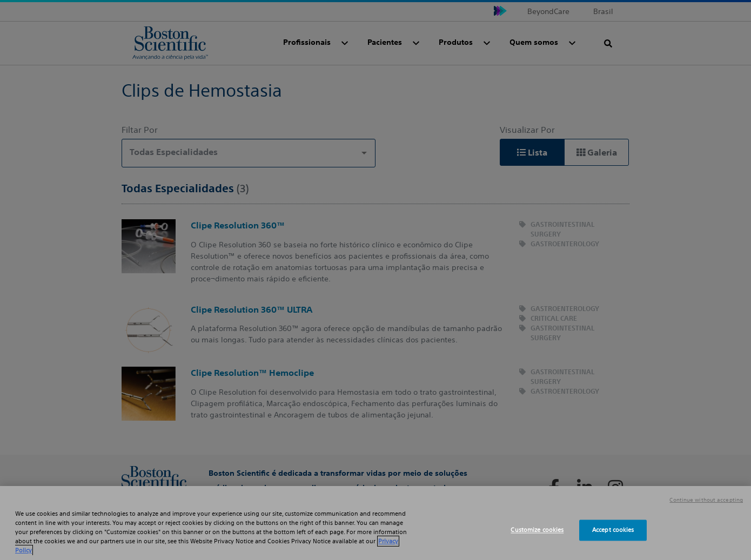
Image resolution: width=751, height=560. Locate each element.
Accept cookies (613, 530)
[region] (375, 523)
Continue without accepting (706, 500)
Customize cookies (537, 530)
